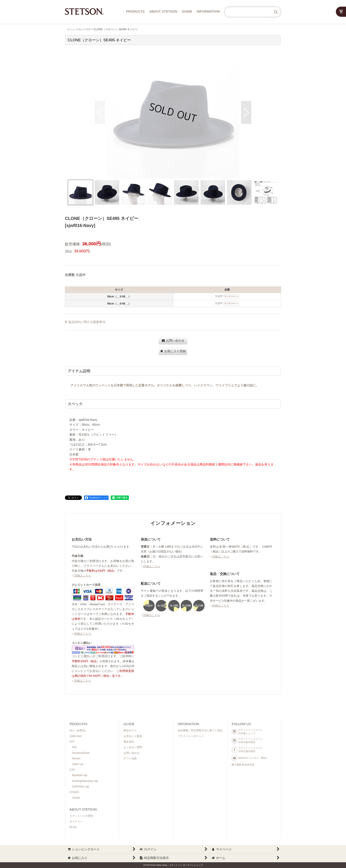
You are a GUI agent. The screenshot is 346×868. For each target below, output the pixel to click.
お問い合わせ (132, 753)
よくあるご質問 (133, 747)
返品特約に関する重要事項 (85, 322)
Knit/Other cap (81, 787)
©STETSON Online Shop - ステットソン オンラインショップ (173, 865)
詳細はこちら (83, 576)
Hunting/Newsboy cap (85, 781)
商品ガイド (130, 730)
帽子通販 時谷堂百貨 (243, 765)
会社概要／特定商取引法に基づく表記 (200, 730)
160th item (76, 736)
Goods (76, 798)
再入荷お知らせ (231, 296)
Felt (74, 747)
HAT (72, 742)
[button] (100, 112)
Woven (76, 758)
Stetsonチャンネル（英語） (250, 758)
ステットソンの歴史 (81, 816)
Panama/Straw (81, 753)
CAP (72, 770)
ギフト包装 (130, 758)
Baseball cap (80, 775)
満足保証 (129, 742)
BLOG (73, 827)
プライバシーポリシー (191, 736)
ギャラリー (76, 822)
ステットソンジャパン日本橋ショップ (247, 731)
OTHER (74, 792)
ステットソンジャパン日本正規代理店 (247, 740)
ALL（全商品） (78, 730)
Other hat (78, 764)
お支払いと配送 (133, 736)
